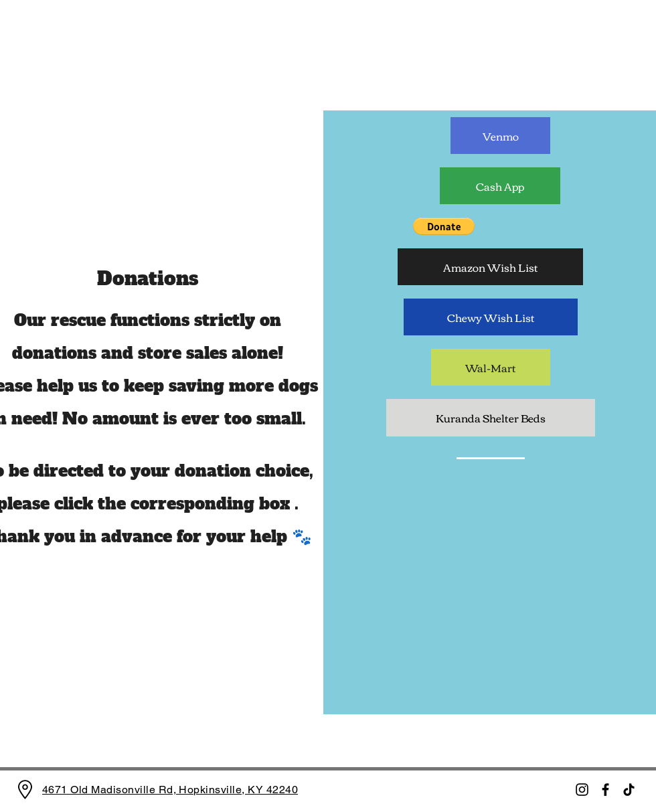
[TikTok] (629, 790)
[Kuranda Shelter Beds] (491, 418)
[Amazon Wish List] (490, 267)
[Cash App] (500, 186)
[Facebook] (605, 790)
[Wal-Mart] (491, 367)
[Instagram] (582, 790)
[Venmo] (500, 136)
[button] (444, 226)
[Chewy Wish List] (491, 317)
